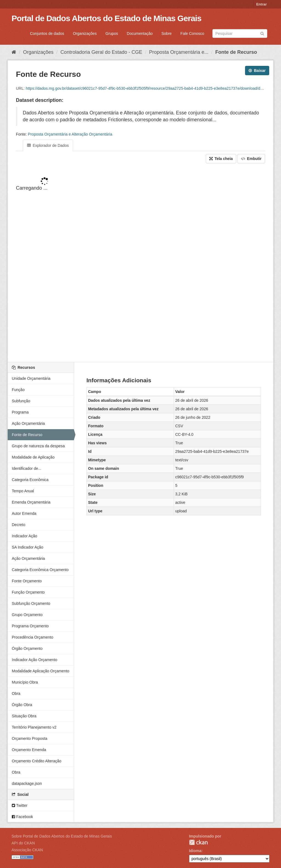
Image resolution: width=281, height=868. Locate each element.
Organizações (85, 33)
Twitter (20, 805)
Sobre (166, 33)
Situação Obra (24, 716)
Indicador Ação (25, 536)
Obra (16, 693)
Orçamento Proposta (29, 738)
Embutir (251, 159)
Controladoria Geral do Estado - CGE (101, 52)
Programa (20, 412)
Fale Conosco (192, 33)
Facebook (22, 817)
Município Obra (25, 682)
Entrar (262, 4)
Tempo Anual (23, 491)
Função (18, 390)
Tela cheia (221, 159)
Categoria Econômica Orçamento (40, 570)
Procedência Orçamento (33, 637)
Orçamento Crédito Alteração (37, 761)
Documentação (140, 33)
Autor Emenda (24, 513)
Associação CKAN (27, 850)
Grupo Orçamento (27, 615)
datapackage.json (27, 783)
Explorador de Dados (48, 145)
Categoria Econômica (30, 480)
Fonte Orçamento (27, 581)
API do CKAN (23, 843)
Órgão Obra (22, 705)
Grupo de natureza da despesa (38, 446)
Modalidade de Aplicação (33, 457)
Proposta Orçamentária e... (179, 52)
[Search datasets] (240, 33)
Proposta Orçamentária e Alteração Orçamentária (70, 134)
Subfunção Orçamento (31, 603)
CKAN (198, 842)
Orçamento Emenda (29, 750)
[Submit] (262, 33)
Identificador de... (26, 468)
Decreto (19, 525)
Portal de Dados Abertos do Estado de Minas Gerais (106, 18)
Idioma (195, 851)
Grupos (112, 33)
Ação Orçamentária (28, 423)
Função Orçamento (28, 592)
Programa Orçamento (30, 626)
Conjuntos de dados (47, 33)
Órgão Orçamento (27, 648)
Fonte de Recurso (236, 52)
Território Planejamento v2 (34, 727)
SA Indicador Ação (27, 547)
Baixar (257, 71)
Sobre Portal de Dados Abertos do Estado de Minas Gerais (62, 836)
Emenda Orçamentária (31, 502)
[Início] (14, 52)
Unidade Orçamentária (31, 378)
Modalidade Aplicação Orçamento (40, 671)
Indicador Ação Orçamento (35, 660)
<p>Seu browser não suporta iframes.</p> (140, 263)
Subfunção (21, 401)
